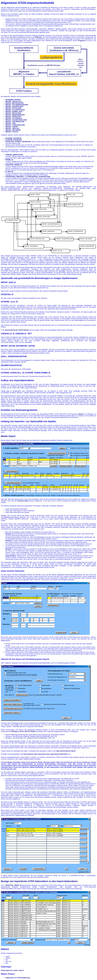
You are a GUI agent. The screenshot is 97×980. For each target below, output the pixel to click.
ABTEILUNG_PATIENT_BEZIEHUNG (18, 142)
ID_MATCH (9, 172)
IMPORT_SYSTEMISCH (14, 118)
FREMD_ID (9, 160)
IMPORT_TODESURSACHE (15, 125)
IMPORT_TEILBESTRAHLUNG (16, 120)
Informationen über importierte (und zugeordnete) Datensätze (46, 754)
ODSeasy (38, 37)
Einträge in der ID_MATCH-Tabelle (23, 731)
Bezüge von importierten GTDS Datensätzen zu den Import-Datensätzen (39, 881)
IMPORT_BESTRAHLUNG (15, 103)
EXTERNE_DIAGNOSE (13, 138)
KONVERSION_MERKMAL (15, 177)
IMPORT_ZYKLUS (12, 132)
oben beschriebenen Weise (66, 751)
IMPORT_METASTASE (13, 113)
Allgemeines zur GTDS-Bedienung (18, 978)
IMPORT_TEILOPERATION (15, 122)
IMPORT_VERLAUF (12, 128)
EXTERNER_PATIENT (13, 100)
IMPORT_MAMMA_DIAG (14, 111)
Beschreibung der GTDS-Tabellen (17, 330)
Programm (82, 41)
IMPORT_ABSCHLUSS (13, 101)
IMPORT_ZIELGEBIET (13, 130)
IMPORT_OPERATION (13, 117)
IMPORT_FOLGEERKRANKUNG (17, 105)
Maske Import (8, 436)
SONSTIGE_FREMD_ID (14, 165)
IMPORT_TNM (10, 123)
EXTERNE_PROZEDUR (14, 140)
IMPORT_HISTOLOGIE (13, 108)
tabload (81, 414)
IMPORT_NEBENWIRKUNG (15, 115)
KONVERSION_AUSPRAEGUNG (39, 177)
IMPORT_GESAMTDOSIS (14, 106)
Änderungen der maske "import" (13, 970)
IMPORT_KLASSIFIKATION (15, 110)
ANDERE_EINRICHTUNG (14, 155)
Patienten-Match (23, 501)
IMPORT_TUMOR (12, 127)
